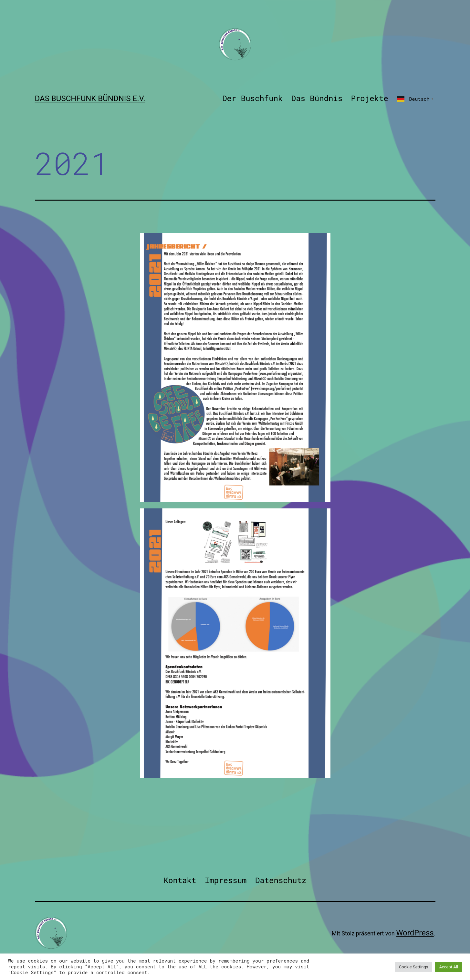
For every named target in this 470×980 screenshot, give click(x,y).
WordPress (415, 933)
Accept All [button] (449, 967)
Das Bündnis (317, 98)
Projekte (370, 98)
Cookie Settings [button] (414, 967)
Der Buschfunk (252, 98)
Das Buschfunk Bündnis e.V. (90, 99)
